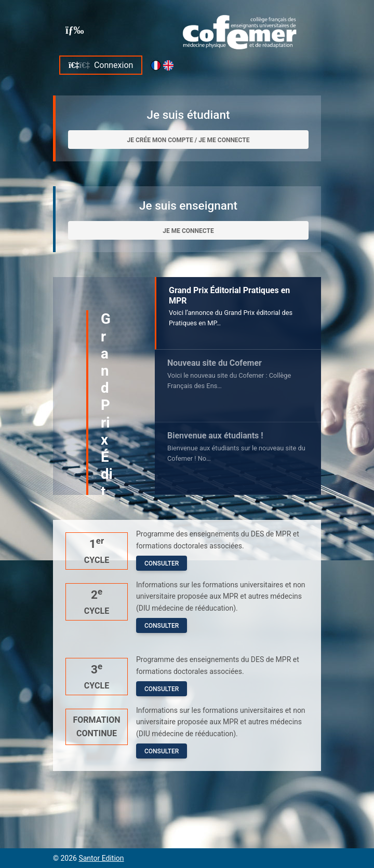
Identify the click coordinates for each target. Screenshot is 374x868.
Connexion (101, 65)
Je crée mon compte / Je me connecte (188, 140)
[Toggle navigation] (75, 30)
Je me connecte (188, 231)
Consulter (162, 563)
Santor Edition (101, 858)
